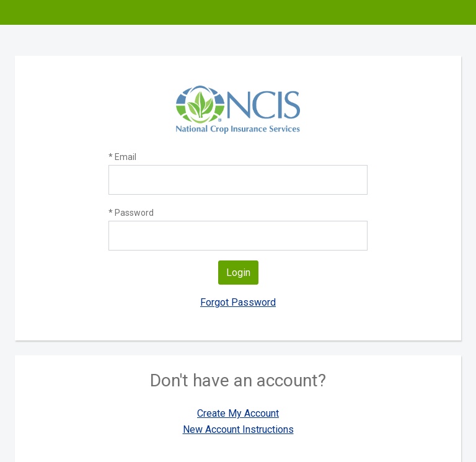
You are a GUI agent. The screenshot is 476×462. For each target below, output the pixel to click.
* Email (122, 157)
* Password (131, 213)
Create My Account (238, 413)
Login (238, 273)
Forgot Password (238, 302)
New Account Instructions (238, 429)
